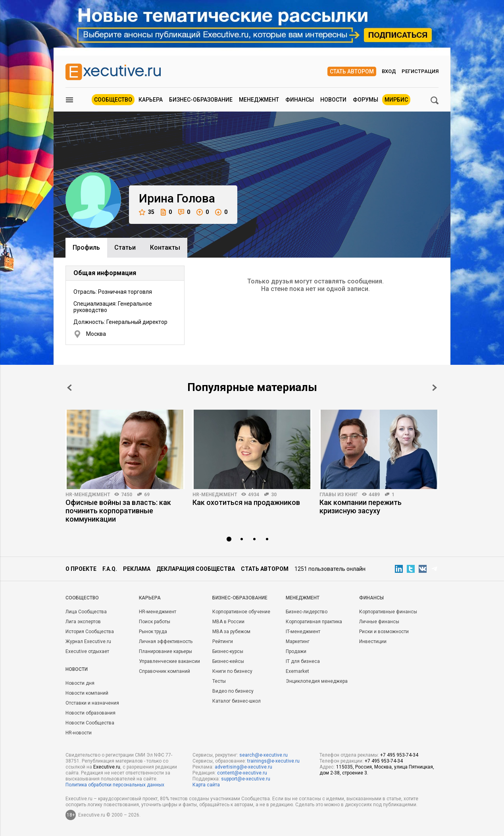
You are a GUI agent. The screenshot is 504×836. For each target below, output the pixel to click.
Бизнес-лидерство (307, 612)
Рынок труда (153, 632)
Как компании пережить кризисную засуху (361, 507)
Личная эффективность (166, 641)
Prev (69, 388)
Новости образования (90, 713)
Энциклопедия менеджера (317, 681)
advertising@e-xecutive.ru (243, 767)
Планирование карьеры (165, 651)
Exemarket (297, 671)
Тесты (219, 681)
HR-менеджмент (88, 495)
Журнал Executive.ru (88, 641)
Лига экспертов (83, 622)
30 (274, 495)
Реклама (137, 569)
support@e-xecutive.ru (246, 779)
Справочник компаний (164, 671)
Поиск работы (155, 622)
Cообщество (82, 598)
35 (147, 212)
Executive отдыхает (87, 651)
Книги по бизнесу (232, 671)
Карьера (151, 100)
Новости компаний (87, 693)
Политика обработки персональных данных (115, 785)
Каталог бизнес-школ (237, 701)
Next (435, 388)
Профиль (86, 248)
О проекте (81, 569)
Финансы (300, 100)
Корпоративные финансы (388, 612)
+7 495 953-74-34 (399, 755)
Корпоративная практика (314, 622)
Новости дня (80, 683)
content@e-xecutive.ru (242, 773)
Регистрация (420, 71)
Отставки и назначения (92, 703)
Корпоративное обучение (241, 612)
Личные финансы (379, 622)
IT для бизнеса (303, 661)
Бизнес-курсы (228, 651)
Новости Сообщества (90, 723)
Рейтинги (223, 641)
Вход (389, 71)
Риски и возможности (384, 632)
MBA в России (228, 622)
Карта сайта (206, 785)
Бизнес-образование (201, 100)
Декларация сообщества (196, 569)
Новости (333, 100)
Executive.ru (107, 767)
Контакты (165, 248)
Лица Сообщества (86, 612)
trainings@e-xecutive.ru (273, 761)
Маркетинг (298, 641)
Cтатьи (125, 248)
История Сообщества (90, 632)
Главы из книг (339, 495)
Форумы (365, 100)
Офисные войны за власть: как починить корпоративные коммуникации (118, 511)
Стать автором (352, 71)
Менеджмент (259, 100)
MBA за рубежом (231, 632)
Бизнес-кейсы (228, 661)
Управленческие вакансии (169, 661)
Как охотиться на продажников (246, 502)
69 (147, 495)
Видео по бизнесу (233, 691)
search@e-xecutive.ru (264, 755)
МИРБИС (396, 100)
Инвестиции (373, 641)
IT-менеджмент (303, 632)
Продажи (296, 651)
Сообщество (113, 100)
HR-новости (79, 733)
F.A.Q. (110, 569)
